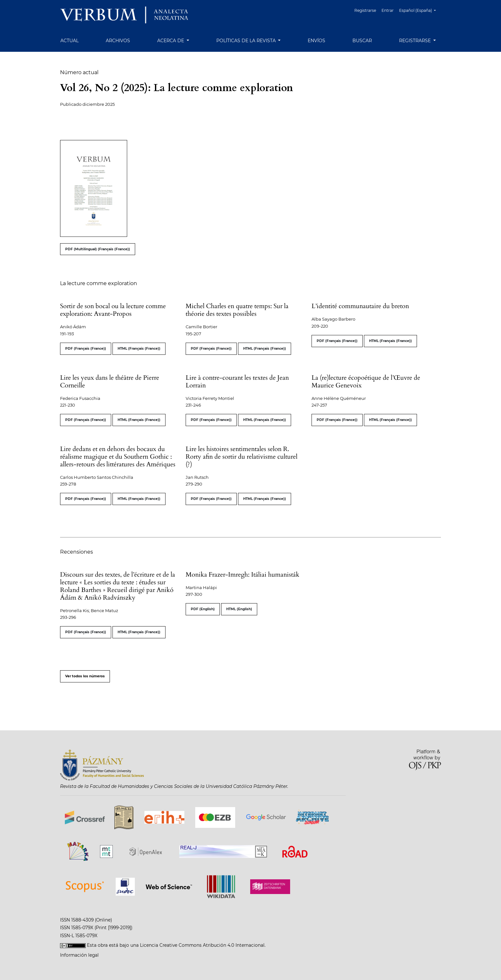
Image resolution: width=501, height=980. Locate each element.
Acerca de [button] (171, 41)
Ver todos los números (85, 676)
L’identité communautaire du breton (360, 306)
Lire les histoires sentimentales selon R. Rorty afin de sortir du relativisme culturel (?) (242, 457)
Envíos (316, 41)
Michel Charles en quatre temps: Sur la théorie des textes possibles (237, 310)
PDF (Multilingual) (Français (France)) (98, 249)
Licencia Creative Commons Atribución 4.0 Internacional (202, 945)
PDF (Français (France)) (86, 349)
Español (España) (420, 10)
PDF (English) (203, 609)
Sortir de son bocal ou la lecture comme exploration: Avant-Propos (113, 310)
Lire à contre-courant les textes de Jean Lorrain (237, 381)
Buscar (362, 41)
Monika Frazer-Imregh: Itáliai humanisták (243, 575)
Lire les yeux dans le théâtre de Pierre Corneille (110, 381)
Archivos (118, 41)
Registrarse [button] (416, 41)
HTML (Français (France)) (139, 349)
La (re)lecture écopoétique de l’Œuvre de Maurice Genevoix (366, 381)
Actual (69, 41)
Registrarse (365, 10)
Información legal (79, 955)
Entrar (388, 10)
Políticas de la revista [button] (247, 41)
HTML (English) (239, 609)
